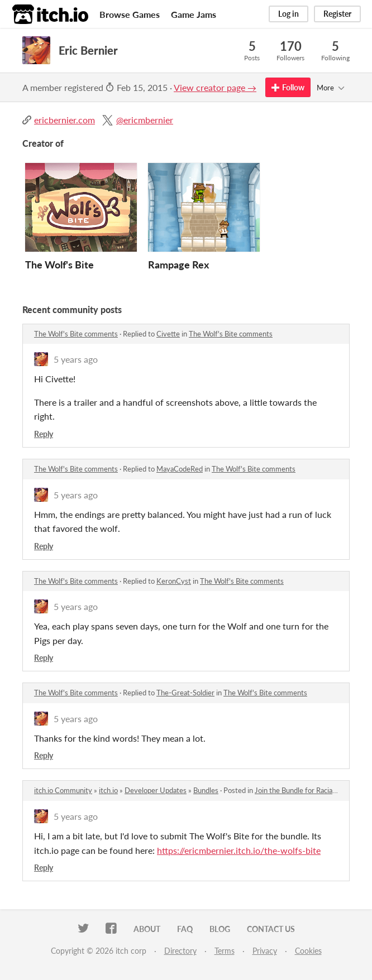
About (147, 929)
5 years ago (76, 359)
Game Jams (194, 14)
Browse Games (130, 14)
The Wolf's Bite (59, 265)
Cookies (308, 951)
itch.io (108, 790)
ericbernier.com (65, 120)
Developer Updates (156, 790)
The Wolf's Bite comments (76, 334)
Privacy (265, 951)
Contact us (271, 929)
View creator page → (215, 87)
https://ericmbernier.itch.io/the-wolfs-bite (239, 850)
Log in (288, 14)
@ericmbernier (145, 120)
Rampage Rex (178, 265)
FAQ (185, 929)
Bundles (206, 790)
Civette (168, 334)
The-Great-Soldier (185, 693)
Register (337, 14)
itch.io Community (63, 790)
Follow (288, 87)
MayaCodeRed (180, 469)
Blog (220, 929)
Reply (44, 434)
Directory (180, 951)
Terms (225, 951)
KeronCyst (174, 581)
